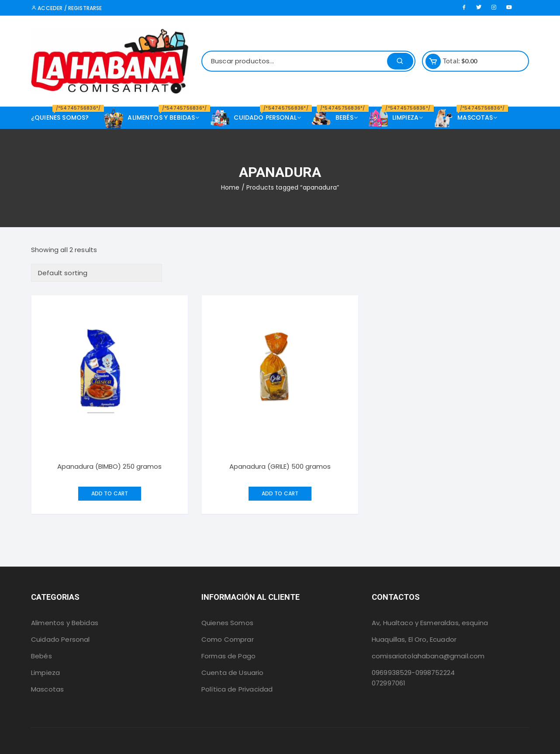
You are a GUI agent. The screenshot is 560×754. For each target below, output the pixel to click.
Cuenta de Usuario (233, 673)
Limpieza (45, 673)
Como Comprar (228, 639)
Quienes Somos (227, 623)
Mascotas (47, 689)
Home (230, 187)
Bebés (41, 656)
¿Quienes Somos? (63, 114)
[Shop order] (97, 273)
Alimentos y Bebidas (65, 623)
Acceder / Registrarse (66, 8)
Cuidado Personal (60, 639)
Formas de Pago (228, 656)
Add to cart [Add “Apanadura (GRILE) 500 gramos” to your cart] (280, 493)
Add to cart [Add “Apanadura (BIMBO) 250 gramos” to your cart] (110, 493)
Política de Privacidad (237, 689)
